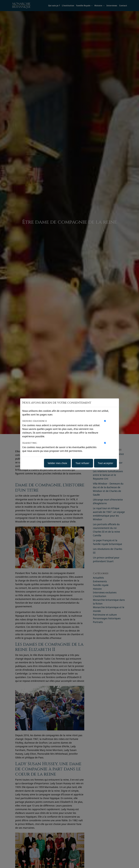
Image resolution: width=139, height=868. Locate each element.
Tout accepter (105, 463)
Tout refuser (82, 463)
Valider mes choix (57, 463)
